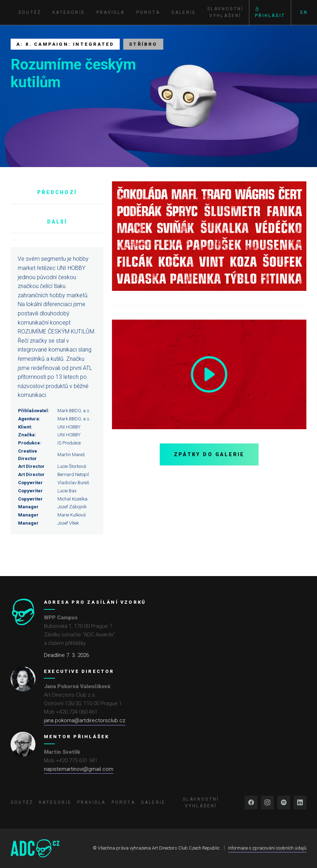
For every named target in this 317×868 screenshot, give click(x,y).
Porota (148, 12)
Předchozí (57, 192)
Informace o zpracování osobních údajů (267, 848)
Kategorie (69, 12)
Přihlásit (270, 12)
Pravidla (111, 12)
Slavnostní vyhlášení (225, 12)
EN (304, 12)
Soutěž (30, 12)
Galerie (184, 12)
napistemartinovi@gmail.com (79, 769)
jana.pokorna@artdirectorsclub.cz (85, 720)
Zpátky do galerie (209, 454)
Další (57, 222)
